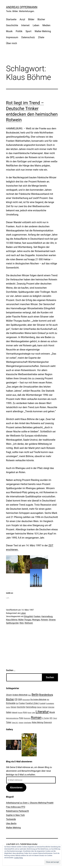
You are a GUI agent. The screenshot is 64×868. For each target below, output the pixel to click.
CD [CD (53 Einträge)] (16, 699)
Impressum (12, 37)
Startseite (11, 19)
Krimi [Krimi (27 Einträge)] (25, 712)
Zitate (41, 37)
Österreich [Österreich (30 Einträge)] (48, 722)
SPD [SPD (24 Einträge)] (51, 718)
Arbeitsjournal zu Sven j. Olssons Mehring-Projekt (30, 803)
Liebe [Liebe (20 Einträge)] (33, 712)
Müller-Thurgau (25, 620)
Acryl (22, 19)
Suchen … (11, 670)
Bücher (41, 19)
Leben (36, 25)
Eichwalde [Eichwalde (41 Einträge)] (11, 703)
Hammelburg (47, 616)
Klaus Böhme (12, 620)
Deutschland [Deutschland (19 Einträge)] (26, 700)
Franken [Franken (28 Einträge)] (22, 703)
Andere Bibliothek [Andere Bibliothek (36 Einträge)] (20, 695)
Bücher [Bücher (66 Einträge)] (10, 699)
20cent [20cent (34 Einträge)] (9, 695)
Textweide (11, 819)
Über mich (11, 43)
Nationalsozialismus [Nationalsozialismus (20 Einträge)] (12, 718)
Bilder (31, 19)
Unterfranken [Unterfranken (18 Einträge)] (28, 723)
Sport (28, 31)
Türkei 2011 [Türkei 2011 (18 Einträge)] (15, 723)
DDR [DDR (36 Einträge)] (20, 699)
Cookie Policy (18, 858)
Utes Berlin (11, 823)
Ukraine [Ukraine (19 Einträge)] (21, 723)
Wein (22, 623)
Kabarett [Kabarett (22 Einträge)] (15, 712)
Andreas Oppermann (22, 7)
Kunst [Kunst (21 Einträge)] (29, 712)
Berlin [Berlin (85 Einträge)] (35, 695)
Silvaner (52, 620)
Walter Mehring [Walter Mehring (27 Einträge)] (38, 722)
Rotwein (44, 620)
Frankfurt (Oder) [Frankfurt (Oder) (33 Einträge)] (32, 703)
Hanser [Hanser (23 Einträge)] (39, 707)
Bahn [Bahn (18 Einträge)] (30, 695)
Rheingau (36, 620)
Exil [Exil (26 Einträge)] (17, 703)
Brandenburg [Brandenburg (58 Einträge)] (46, 695)
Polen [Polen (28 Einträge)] (21, 718)
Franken (37, 616)
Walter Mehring (43, 31)
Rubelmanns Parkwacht (17, 811)
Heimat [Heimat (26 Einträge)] (45, 707)
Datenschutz (28, 37)
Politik (19, 31)
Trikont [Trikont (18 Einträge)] (55, 718)
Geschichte (12, 25)
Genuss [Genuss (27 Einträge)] (14, 707)
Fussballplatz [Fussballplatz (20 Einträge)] (50, 703)
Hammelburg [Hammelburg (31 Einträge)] (31, 707)
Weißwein (29, 623)
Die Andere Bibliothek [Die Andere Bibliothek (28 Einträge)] (38, 700)
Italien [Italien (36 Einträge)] (9, 712)
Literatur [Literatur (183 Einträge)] (42, 712)
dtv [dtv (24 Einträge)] (48, 700)
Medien (46, 25)
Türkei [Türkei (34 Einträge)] (9, 722)
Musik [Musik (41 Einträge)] (52, 712)
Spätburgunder (12, 623)
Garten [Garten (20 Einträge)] (8, 707)
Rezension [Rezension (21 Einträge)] (27, 718)
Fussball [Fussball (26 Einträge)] (42, 703)
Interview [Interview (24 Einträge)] (51, 707)
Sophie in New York (15, 815)
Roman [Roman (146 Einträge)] (36, 718)
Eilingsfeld (28, 616)
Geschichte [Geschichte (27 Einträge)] (21, 707)
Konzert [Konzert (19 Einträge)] (20, 713)
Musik (9, 31)
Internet (25, 25)
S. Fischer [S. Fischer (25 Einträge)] (45, 718)
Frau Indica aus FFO (16, 807)
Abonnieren (16, 788)
